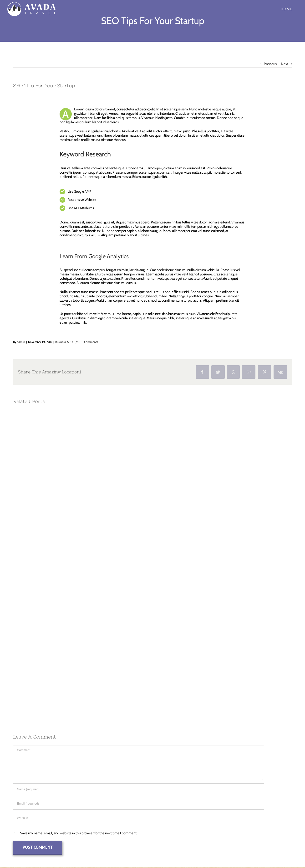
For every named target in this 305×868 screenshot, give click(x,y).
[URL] (139, 818)
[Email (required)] (139, 804)
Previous (270, 64)
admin (21, 342)
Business (61, 342)
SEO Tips (73, 342)
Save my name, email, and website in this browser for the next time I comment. (79, 833)
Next (285, 64)
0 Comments (90, 342)
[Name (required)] (139, 789)
